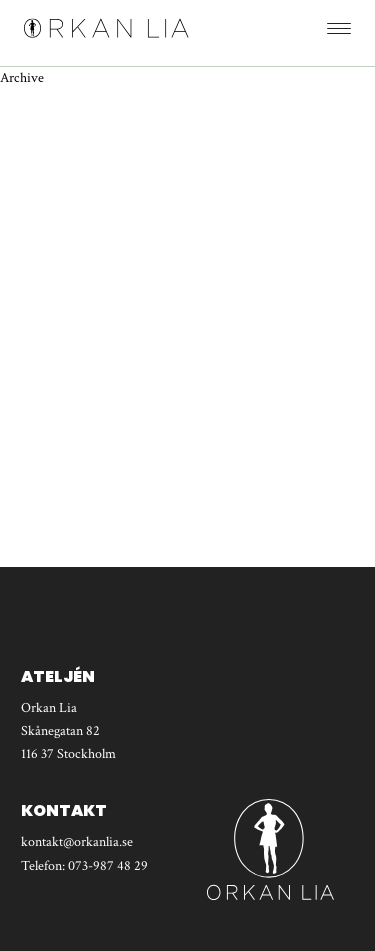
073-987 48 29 (108, 866)
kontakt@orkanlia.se (77, 842)
